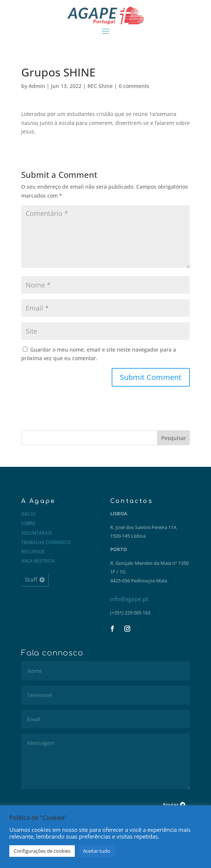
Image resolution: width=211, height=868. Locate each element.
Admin (37, 86)
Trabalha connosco (46, 542)
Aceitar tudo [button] (97, 851)
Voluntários (37, 533)
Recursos (33, 552)
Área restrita (38, 561)
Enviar (171, 805)
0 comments (134, 86)
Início (28, 514)
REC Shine (100, 86)
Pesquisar (174, 438)
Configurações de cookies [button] (42, 851)
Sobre (28, 523)
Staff (31, 579)
